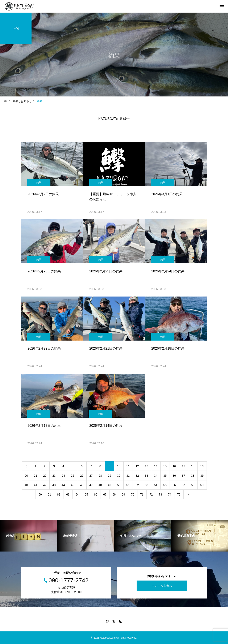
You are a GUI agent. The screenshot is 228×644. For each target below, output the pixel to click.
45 (72, 485)
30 (119, 476)
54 (156, 485)
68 (114, 494)
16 (174, 466)
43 (54, 485)
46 (82, 485)
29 (109, 476)
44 (63, 485)
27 (91, 476)
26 (82, 476)
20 (26, 476)
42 (45, 485)
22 (45, 476)
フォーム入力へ (162, 586)
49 (109, 485)
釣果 (39, 182)
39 (202, 476)
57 (183, 485)
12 (137, 466)
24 (63, 476)
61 (49, 494)
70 (133, 494)
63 (68, 494)
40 (26, 485)
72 (151, 494)
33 (146, 476)
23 (54, 476)
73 (160, 494)
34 (156, 476)
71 (142, 494)
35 (165, 476)
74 (170, 494)
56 (174, 485)
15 (165, 466)
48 (100, 485)
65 (86, 494)
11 (128, 466)
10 (119, 466)
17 (183, 466)
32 (137, 476)
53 (146, 485)
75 (179, 494)
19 (202, 466)
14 (156, 466)
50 (119, 485)
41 (36, 485)
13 (146, 466)
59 (202, 485)
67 (105, 494)
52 (137, 485)
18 (193, 466)
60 (40, 494)
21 (36, 476)
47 (91, 485)
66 (96, 494)
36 (174, 476)
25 (72, 476)
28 (100, 476)
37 (183, 476)
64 (77, 494)
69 (123, 494)
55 (165, 485)
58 (193, 485)
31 (128, 476)
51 (128, 485)
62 (59, 494)
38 (193, 476)
